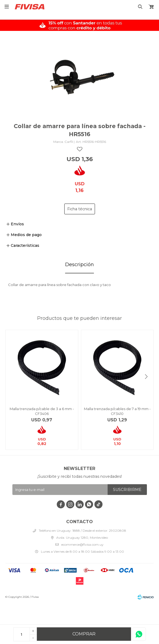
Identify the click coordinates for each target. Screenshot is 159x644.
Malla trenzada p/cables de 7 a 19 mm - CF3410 (117, 411)
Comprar (84, 634)
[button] (146, 377)
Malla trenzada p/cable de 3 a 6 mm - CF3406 (42, 411)
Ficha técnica (80, 209)
